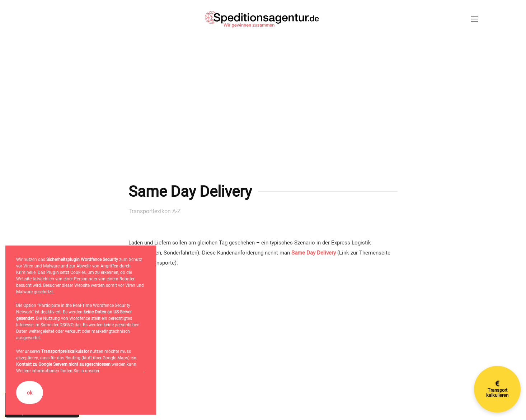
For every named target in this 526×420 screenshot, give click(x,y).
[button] (475, 19)
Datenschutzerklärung (122, 371)
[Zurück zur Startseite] (263, 19)
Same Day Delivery (314, 253)
